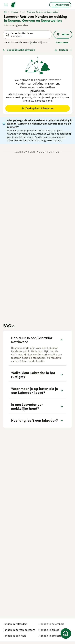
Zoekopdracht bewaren (19, 50)
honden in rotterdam (15, 624)
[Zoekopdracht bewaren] (66, 634)
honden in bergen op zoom (19, 630)
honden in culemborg (52, 624)
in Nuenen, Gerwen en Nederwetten (33, 20)
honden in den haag (14, 636)
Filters (63, 35)
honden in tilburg (49, 630)
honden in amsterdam (52, 636)
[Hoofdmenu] (6, 5)
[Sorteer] (63, 50)
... (23, 12)
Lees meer (62, 42)
